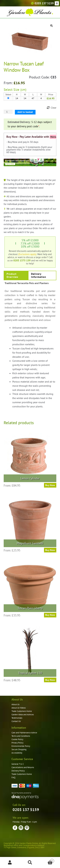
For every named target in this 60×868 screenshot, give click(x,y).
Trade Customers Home (22, 711)
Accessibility (17, 753)
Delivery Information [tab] (39, 275)
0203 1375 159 (22, 260)
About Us (15, 704)
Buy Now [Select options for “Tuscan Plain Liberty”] (50, 615)
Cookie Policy (17, 739)
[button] (52, 26)
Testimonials (17, 718)
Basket (47, 860)
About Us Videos (19, 708)
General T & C (18, 764)
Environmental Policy (21, 746)
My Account (10, 863)
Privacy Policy (17, 743)
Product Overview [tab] (12, 275)
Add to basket (25, 112)
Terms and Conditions (21, 736)
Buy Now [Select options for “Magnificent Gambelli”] (50, 550)
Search (30, 863)
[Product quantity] (8, 112)
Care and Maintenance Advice (24, 733)
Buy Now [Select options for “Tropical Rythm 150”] (50, 680)
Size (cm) (20, 90)
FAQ (13, 777)
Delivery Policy (18, 771)
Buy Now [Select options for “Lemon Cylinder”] (50, 485)
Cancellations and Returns (23, 767)
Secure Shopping (19, 749)
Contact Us (16, 721)
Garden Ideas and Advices (23, 715)
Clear (54, 108)
